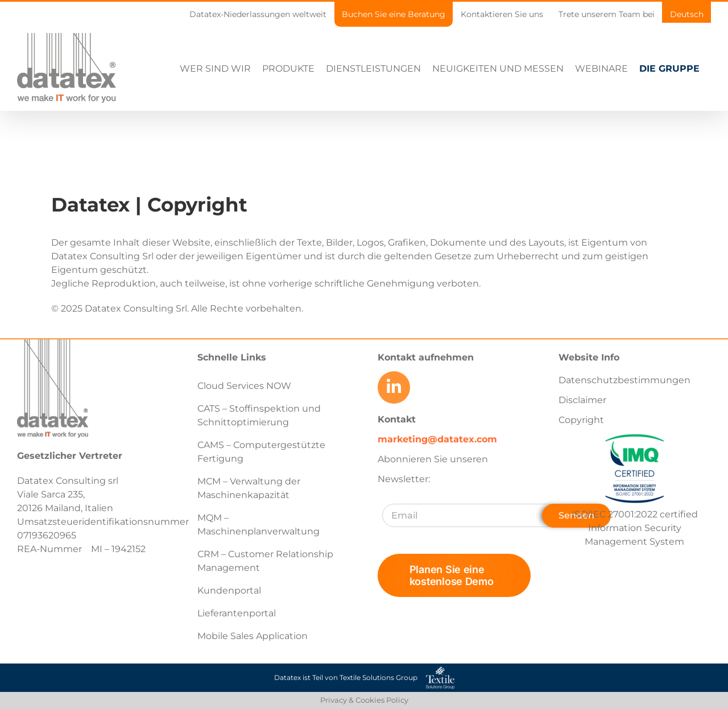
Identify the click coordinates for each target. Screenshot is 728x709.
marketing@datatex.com (437, 439)
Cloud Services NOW (244, 386)
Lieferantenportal (237, 613)
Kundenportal (229, 590)
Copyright (581, 420)
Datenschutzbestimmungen (624, 380)
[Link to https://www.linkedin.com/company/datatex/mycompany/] (394, 387)
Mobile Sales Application (253, 636)
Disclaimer (582, 400)
